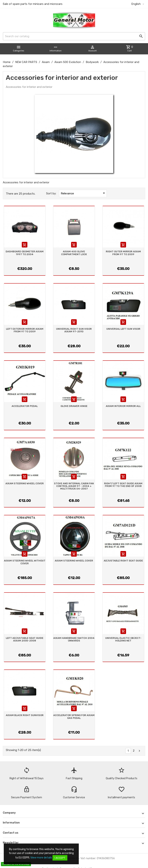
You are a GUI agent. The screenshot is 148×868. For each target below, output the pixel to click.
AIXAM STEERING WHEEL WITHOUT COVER (25, 562)
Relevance (83, 193)
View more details (41, 858)
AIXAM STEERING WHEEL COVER (25, 483)
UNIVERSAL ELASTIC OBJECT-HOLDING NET (123, 639)
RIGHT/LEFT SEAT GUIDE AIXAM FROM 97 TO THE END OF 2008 (123, 485)
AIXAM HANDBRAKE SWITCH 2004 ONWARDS (74, 639)
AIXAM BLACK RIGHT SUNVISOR (25, 715)
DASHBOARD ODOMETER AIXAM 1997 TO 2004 (25, 253)
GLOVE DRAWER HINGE (74, 406)
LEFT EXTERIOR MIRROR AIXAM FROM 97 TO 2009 (25, 330)
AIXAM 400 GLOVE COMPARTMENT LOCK (74, 253)
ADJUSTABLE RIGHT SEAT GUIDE (123, 561)
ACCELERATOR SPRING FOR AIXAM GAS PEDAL (74, 717)
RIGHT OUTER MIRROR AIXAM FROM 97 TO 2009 (123, 253)
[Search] (74, 36)
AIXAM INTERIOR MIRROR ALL (123, 406)
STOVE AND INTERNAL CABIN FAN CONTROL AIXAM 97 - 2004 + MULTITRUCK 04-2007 (74, 486)
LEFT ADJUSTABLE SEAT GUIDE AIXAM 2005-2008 (25, 639)
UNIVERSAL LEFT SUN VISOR (123, 329)
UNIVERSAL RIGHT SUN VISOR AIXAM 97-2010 (74, 330)
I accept (60, 858)
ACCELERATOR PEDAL (25, 406)
